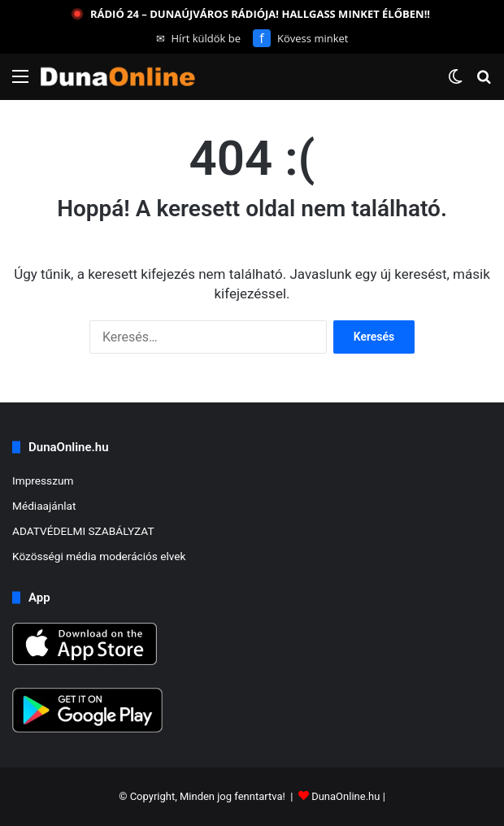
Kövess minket (300, 38)
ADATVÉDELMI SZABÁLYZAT (83, 531)
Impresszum (43, 480)
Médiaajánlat (44, 506)
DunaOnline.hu (345, 796)
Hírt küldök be (199, 38)
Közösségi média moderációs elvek (99, 556)
